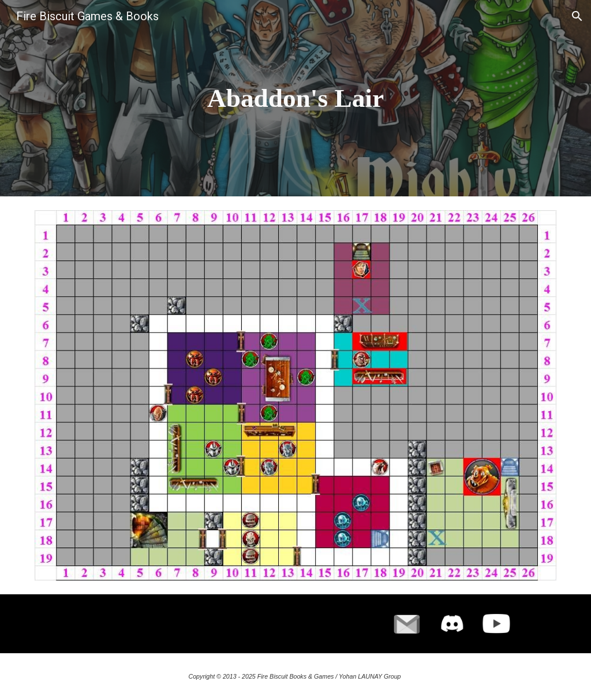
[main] (295, 98)
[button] (577, 16)
